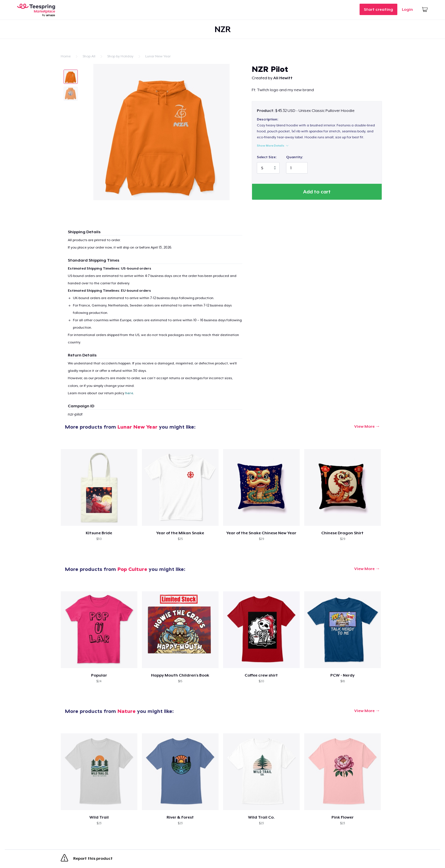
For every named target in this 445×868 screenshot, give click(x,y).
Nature (127, 711)
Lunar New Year (158, 56)
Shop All (89, 56)
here (129, 393)
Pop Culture (132, 569)
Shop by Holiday (120, 56)
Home (66, 56)
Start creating (378, 9)
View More (364, 426)
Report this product (87, 859)
